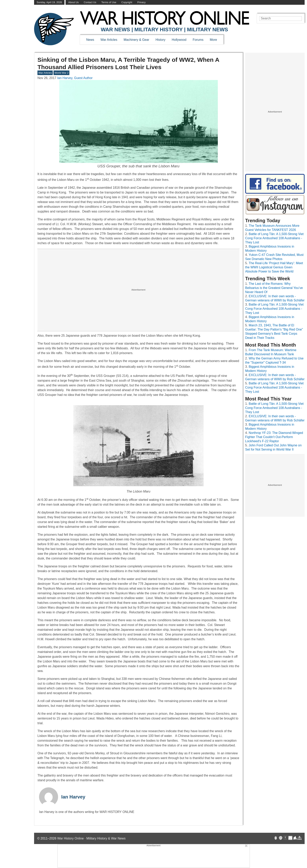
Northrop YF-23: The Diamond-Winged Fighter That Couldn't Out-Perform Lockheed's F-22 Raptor (274, 437)
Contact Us (90, 2)
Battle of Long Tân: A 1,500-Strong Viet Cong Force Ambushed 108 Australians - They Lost (274, 238)
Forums (198, 40)
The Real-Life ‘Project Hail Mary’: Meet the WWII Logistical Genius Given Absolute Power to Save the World (274, 267)
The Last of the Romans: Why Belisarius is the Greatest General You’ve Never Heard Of (274, 288)
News (90, 40)
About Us (73, 2)
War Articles (109, 40)
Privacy (142, 2)
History (161, 40)
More (213, 40)
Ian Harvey (73, 797)
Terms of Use (109, 2)
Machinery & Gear (136, 40)
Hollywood (179, 40)
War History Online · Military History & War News (91, 838)
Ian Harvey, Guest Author (75, 78)
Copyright (127, 2)
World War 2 (61, 73)
